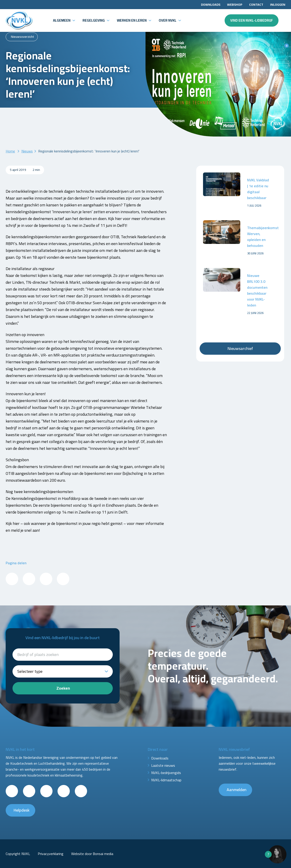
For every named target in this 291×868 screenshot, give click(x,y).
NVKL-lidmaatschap (166, 780)
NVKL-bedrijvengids (166, 773)
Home (10, 151)
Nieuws (27, 151)
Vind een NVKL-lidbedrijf (252, 20)
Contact (256, 5)
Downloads (211, 5)
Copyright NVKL (18, 854)
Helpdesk (22, 810)
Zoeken (63, 688)
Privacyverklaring (51, 854)
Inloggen (278, 5)
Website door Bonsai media (92, 854)
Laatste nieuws (163, 765)
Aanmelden (237, 790)
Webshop (235, 5)
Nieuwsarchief (240, 348)
